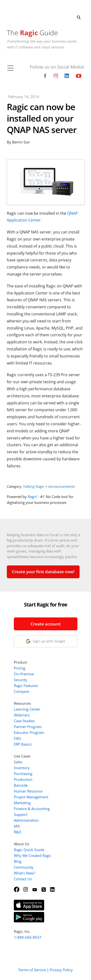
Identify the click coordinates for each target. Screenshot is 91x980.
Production (23, 779)
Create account (46, 624)
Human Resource (28, 791)
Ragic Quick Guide (29, 850)
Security (21, 680)
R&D (18, 832)
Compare (21, 691)
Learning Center (27, 709)
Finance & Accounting (32, 809)
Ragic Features (26, 686)
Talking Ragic (34, 486)
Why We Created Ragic (33, 855)
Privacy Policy (61, 970)
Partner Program (28, 727)
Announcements (62, 486)
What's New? (24, 873)
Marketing (22, 803)
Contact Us (23, 879)
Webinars (22, 715)
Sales (18, 762)
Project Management (31, 797)
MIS (17, 826)
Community (24, 867)
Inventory (22, 768)
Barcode (21, 785)
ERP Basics (23, 744)
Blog (18, 861)
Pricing (20, 668)
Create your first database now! (43, 572)
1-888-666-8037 (28, 937)
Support (21, 814)
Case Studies (24, 721)
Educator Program (29, 732)
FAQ (17, 738)
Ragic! (33, 497)
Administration (26, 820)
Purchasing (23, 774)
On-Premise (24, 674)
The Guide (32, 33)
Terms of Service (32, 970)
